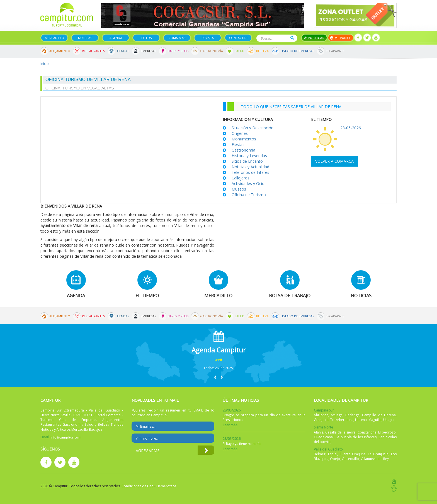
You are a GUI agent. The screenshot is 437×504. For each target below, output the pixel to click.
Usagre (389, 420)
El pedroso (387, 432)
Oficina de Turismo (249, 195)
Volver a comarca (334, 161)
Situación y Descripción (253, 128)
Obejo (335, 459)
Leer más (230, 425)
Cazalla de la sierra (341, 432)
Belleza (262, 51)
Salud (240, 51)
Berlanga (352, 415)
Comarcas (177, 38)
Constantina (367, 432)
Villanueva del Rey (375, 459)
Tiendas (123, 51)
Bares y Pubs (178, 51)
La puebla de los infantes (356, 437)
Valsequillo (350, 459)
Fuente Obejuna (353, 454)
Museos (239, 189)
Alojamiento (60, 51)
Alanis (319, 432)
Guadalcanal (324, 437)
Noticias (85, 38)
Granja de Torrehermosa (334, 420)
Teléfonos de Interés (250, 172)
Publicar (314, 38)
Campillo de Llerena (379, 415)
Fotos (146, 38)
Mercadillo (54, 38)
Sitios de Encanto (247, 161)
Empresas (148, 51)
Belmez (320, 454)
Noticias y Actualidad (250, 167)
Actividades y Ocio (248, 183)
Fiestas (238, 144)
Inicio (45, 64)
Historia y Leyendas (249, 156)
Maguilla (375, 420)
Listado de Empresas (297, 51)
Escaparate (335, 51)
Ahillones (321, 415)
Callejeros (241, 178)
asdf (219, 360)
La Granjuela (378, 454)
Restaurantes (93, 51)
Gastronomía (212, 51)
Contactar (238, 38)
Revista (208, 38)
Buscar (292, 38)
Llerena (361, 420)
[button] (215, 377)
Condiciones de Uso (138, 486)
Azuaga (337, 415)
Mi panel (341, 38)
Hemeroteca (166, 486)
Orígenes (240, 133)
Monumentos (244, 139)
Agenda (116, 38)
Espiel (333, 454)
